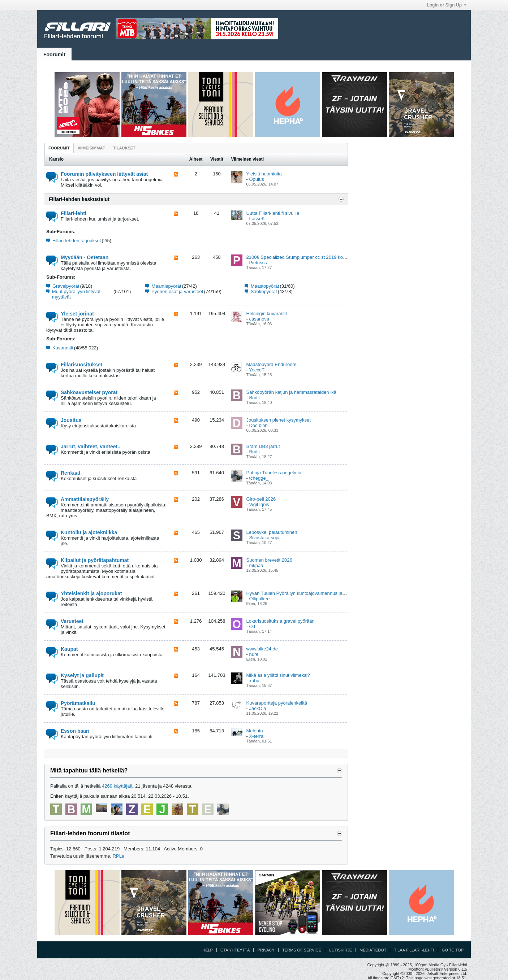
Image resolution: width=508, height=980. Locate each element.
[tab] (59, 148)
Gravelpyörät (66, 286)
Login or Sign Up (447, 5)
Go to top (453, 950)
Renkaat (70, 473)
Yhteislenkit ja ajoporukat (91, 593)
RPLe (119, 856)
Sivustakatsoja (264, 538)
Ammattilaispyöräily (85, 499)
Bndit (254, 398)
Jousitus (71, 420)
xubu (254, 681)
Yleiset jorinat (77, 314)
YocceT (257, 370)
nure (254, 654)
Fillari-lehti (74, 213)
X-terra (256, 736)
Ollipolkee (259, 599)
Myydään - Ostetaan (85, 257)
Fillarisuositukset (81, 365)
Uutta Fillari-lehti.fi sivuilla (273, 213)
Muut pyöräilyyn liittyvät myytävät (76, 294)
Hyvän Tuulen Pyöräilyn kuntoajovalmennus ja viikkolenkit (306, 593)
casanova (259, 319)
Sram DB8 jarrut (263, 446)
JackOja (257, 708)
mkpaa (256, 565)
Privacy (266, 950)
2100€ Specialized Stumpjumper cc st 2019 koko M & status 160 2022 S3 (322, 257)
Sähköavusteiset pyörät (89, 392)
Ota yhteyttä (235, 950)
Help (208, 950)
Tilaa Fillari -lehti (414, 950)
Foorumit (54, 55)
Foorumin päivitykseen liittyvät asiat (104, 174)
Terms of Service (302, 950)
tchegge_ (259, 478)
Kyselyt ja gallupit (82, 675)
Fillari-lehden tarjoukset (77, 241)
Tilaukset (124, 148)
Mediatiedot (373, 950)
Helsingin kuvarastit (266, 313)
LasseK (257, 219)
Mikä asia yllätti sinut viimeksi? (278, 675)
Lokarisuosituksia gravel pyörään (280, 621)
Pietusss (258, 263)
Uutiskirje (340, 950)
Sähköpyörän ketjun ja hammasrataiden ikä (291, 392)
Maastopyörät (265, 286)
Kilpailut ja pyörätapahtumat (95, 560)
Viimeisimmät (91, 148)
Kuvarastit (63, 348)
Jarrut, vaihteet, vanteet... (91, 447)
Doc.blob (258, 425)
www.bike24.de (262, 649)
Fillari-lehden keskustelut (79, 199)
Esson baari (75, 731)
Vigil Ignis (259, 504)
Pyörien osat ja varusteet (177, 291)
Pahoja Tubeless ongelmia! (274, 473)
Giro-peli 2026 (261, 499)
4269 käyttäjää (117, 786)
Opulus (256, 179)
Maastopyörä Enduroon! (271, 364)
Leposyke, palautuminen (272, 532)
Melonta (254, 731)
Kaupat (69, 649)
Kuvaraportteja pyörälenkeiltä (276, 703)
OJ (252, 626)
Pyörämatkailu (78, 703)
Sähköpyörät (264, 291)
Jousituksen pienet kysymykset (278, 420)
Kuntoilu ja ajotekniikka (89, 532)
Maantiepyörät (166, 286)
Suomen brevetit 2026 (269, 560)
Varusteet (72, 621)
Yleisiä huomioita (264, 174)
